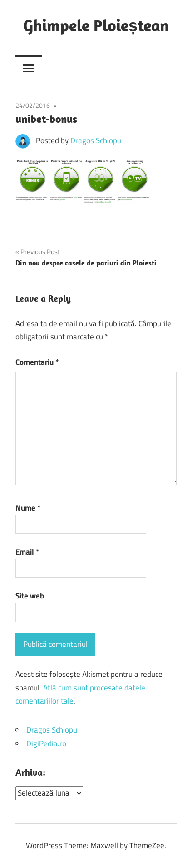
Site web (30, 596)
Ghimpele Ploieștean (96, 25)
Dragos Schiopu (96, 140)
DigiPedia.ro (46, 743)
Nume (28, 508)
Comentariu (37, 362)
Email (27, 552)
